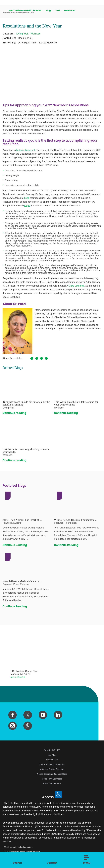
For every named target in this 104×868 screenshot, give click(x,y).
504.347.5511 (18, 677)
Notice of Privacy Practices (52, 769)
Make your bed (76, 286)
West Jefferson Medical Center (25, 10)
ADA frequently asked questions (18, 847)
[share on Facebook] (32, 358)
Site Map (52, 755)
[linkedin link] (58, 715)
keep (27, 198)
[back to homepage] (4, 11)
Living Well (22, 34)
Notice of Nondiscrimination (52, 764)
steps (27, 206)
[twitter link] (28, 715)
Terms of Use (52, 760)
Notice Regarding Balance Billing (52, 774)
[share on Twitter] (37, 358)
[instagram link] (12, 726)
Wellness (36, 34)
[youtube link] (43, 715)
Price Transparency (52, 784)
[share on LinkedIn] (46, 358)
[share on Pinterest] (42, 358)
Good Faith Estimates (52, 779)
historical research (26, 150)
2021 (58, 10)
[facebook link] (12, 715)
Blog (49, 10)
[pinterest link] (28, 726)
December (70, 10)
